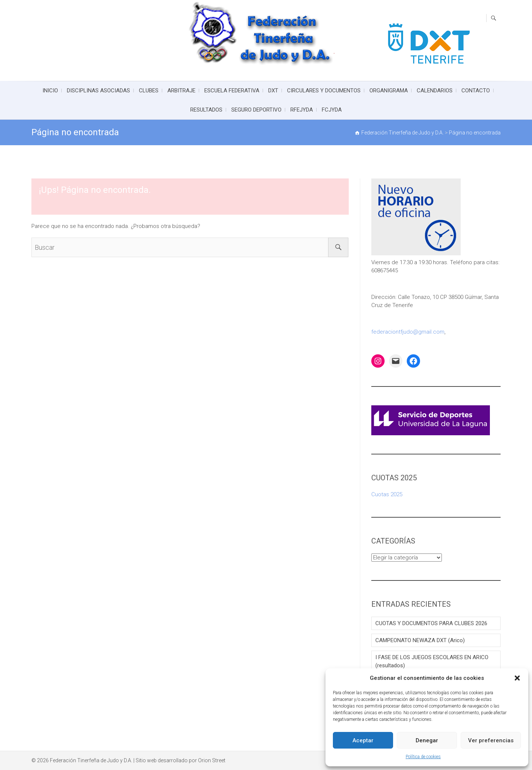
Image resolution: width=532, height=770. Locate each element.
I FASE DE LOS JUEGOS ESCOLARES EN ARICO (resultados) (432, 661)
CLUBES (149, 91)
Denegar (427, 740)
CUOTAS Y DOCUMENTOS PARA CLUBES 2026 (431, 623)
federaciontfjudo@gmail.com (408, 332)
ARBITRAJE (181, 91)
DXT (273, 91)
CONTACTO (476, 91)
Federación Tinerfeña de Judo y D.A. (91, 760)
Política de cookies (423, 757)
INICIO (50, 91)
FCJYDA (332, 110)
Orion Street (212, 760)
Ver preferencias (491, 740)
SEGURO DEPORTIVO (256, 110)
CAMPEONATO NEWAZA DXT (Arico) (420, 640)
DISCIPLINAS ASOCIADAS (98, 91)
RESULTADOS (206, 110)
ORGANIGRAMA (389, 91)
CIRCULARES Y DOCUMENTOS (324, 91)
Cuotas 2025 (387, 494)
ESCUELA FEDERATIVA (232, 91)
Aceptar (363, 740)
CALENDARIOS (435, 91)
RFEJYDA (302, 110)
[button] (517, 678)
